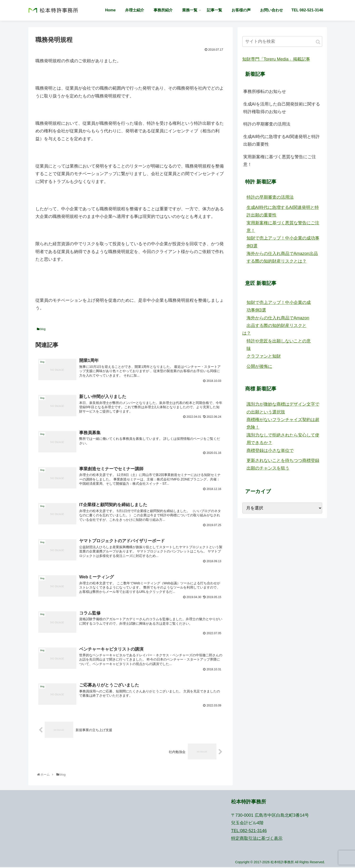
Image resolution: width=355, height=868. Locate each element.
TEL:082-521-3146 (249, 831)
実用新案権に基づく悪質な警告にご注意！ (280, 161)
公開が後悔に (259, 366)
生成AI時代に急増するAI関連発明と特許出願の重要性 (282, 140)
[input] (282, 41)
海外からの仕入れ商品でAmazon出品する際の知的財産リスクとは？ (276, 326)
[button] (318, 42)
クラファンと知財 (264, 356)
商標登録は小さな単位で (270, 451)
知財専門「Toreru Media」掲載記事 (276, 59)
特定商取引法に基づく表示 (257, 839)
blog (41, 329)
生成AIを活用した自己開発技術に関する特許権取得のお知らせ (282, 108)
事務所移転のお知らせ (265, 91)
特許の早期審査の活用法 (267, 124)
